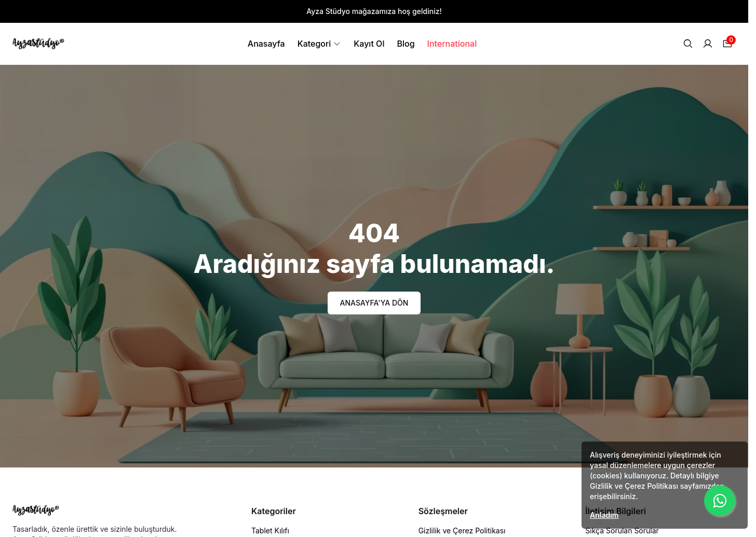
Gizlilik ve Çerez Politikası (462, 531)
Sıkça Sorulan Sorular (622, 531)
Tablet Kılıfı (270, 531)
